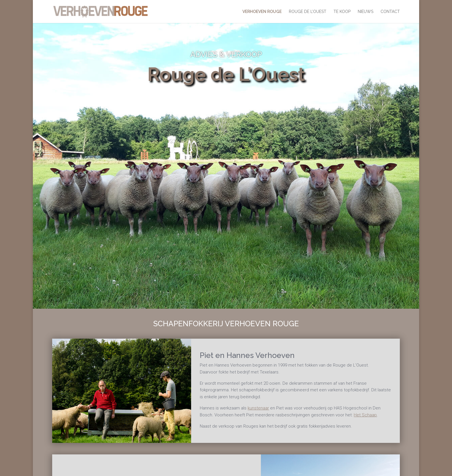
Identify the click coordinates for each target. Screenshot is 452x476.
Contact (390, 12)
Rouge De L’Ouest (308, 12)
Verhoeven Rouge (262, 12)
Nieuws (366, 12)
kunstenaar (258, 408)
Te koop (342, 12)
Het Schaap (365, 415)
